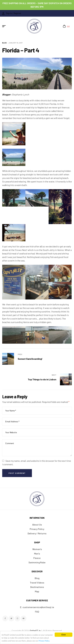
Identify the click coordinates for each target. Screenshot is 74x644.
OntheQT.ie (35, 631)
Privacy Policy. (50, 641)
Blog (4, 43)
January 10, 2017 (16, 43)
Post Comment (17, 473)
